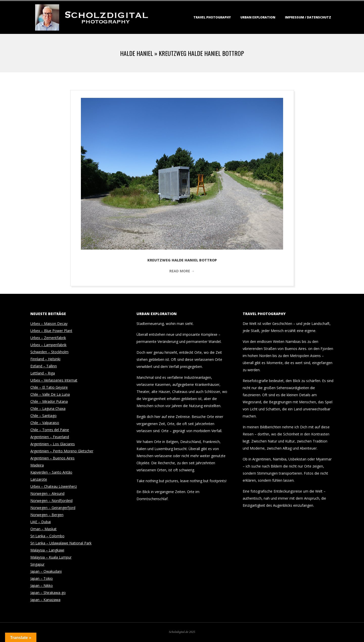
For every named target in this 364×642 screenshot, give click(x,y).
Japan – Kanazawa (45, 600)
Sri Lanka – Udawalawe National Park (61, 543)
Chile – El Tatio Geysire (49, 387)
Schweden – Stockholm (49, 352)
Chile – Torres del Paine (50, 430)
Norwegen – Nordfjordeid (51, 501)
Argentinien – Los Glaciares (53, 444)
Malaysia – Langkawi (47, 550)
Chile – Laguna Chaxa (48, 408)
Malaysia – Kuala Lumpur (51, 557)
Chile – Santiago (43, 416)
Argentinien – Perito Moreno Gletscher (62, 451)
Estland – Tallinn (44, 366)
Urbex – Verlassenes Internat (54, 380)
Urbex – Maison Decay (49, 324)
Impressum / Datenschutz (308, 17)
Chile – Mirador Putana (49, 401)
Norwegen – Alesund (47, 493)
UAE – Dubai (41, 522)
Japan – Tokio (42, 578)
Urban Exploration (258, 17)
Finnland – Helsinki (45, 359)
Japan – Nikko (42, 585)
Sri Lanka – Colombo (47, 536)
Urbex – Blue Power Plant (51, 331)
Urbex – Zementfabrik (48, 338)
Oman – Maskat (43, 529)
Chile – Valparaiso (45, 423)
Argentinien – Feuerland (50, 437)
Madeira (37, 465)
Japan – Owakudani (46, 571)
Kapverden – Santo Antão (51, 472)
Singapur (37, 564)
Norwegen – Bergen (47, 515)
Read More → (182, 271)
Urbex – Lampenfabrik (48, 345)
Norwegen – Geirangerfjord (53, 508)
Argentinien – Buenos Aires (52, 458)
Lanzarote (39, 479)
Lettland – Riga (43, 373)
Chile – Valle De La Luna (50, 394)
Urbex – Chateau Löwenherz (54, 486)
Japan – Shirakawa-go (48, 593)
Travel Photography (212, 17)
